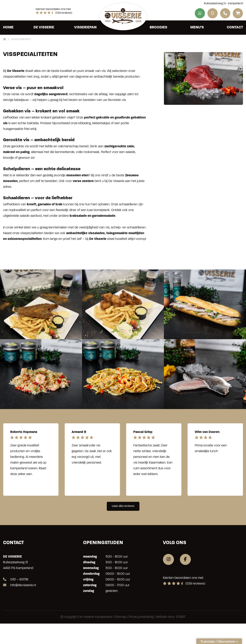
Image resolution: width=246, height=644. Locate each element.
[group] (31, 460)
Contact (235, 27)
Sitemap (120, 617)
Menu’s (197, 27)
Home (8, 27)
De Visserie (44, 27)
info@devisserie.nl (19, 585)
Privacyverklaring (141, 617)
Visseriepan (85, 27)
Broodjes (158, 27)
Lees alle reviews (123, 506)
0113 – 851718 (16, 580)
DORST (181, 617)
